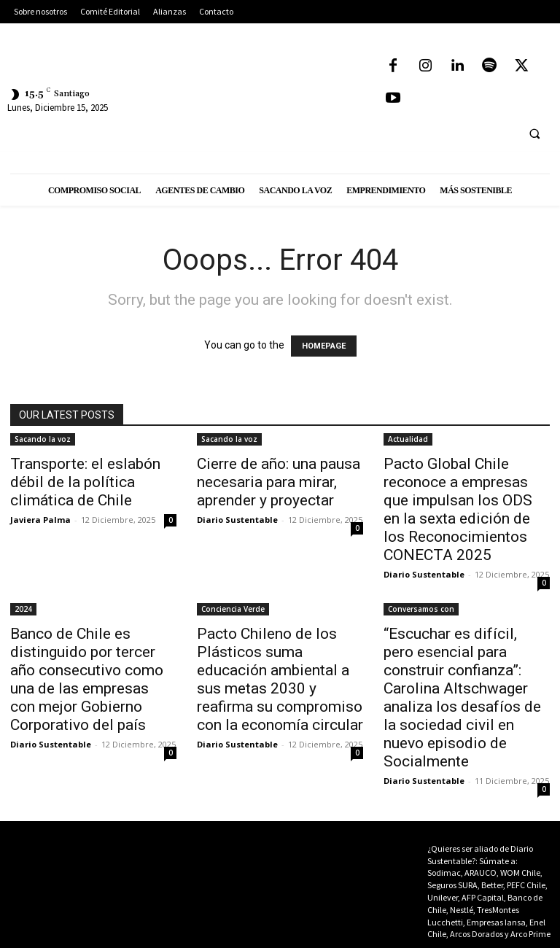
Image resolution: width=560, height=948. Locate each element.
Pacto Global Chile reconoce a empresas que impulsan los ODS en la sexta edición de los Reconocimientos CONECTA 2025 (458, 509)
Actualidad (408, 439)
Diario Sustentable (237, 520)
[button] (534, 133)
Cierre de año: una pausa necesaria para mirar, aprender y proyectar (279, 482)
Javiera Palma (40, 520)
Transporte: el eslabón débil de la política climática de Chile (85, 482)
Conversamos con (421, 609)
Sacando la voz (43, 439)
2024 (23, 609)
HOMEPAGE (324, 346)
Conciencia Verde (233, 609)
